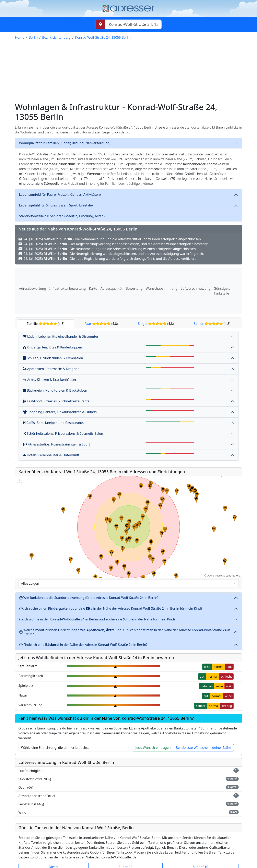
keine (228, 696)
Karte (93, 288)
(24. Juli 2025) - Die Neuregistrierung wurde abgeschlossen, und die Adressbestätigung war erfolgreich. (111, 254)
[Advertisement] (129, 72)
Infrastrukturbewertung (67, 288)
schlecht (226, 676)
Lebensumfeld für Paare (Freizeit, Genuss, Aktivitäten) (60, 194)
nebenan (207, 686)
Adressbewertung (33, 288)
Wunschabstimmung (162, 288)
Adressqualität (112, 288)
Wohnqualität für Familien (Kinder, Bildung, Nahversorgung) (65, 143)
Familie (46, 324)
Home (20, 37)
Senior (212, 324)
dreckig (227, 706)
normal (218, 667)
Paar (101, 324)
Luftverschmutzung (196, 288)
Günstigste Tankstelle (222, 291)
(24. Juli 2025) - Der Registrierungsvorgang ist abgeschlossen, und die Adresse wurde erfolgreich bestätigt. (114, 244)
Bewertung (134, 288)
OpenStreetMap (216, 576)
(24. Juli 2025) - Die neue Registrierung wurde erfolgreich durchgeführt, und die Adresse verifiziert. (108, 259)
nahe (219, 686)
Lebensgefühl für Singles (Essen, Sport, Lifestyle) (56, 205)
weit (229, 686)
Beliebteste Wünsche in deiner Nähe (203, 748)
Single (156, 324)
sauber (201, 706)
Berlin (33, 37)
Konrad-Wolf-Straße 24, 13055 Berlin (103, 37)
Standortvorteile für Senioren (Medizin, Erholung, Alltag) (62, 216)
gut (202, 676)
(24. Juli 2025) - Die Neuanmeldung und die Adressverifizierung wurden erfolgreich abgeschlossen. (110, 239)
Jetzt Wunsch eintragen (153, 748)
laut (229, 667)
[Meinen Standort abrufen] (100, 24)
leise (207, 667)
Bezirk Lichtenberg (56, 37)
